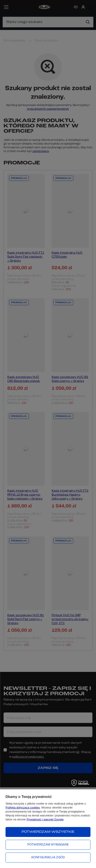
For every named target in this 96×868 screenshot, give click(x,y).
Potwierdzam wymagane (48, 845)
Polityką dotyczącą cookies (23, 808)
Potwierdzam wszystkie (48, 832)
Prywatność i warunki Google (45, 819)
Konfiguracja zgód (48, 858)
